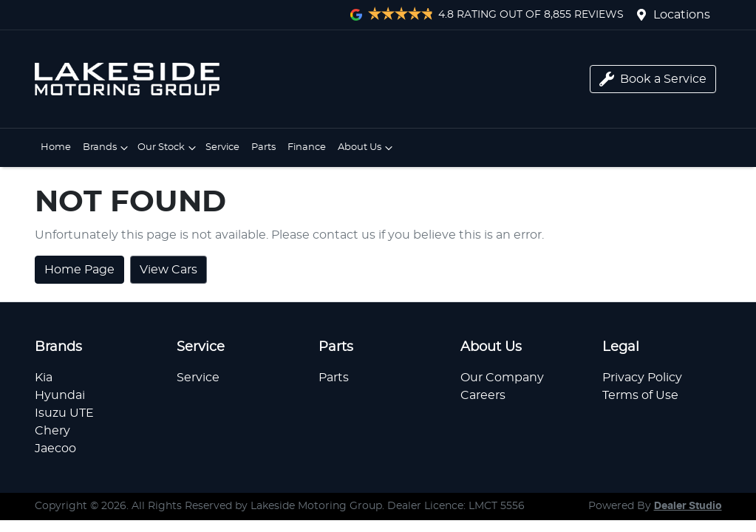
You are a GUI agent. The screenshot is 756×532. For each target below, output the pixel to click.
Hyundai (60, 395)
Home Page (79, 270)
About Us (367, 148)
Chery (52, 431)
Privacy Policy (642, 378)
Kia (44, 378)
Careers (483, 395)
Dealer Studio (688, 506)
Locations (682, 15)
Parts (263, 147)
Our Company (502, 378)
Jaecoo (55, 449)
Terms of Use (640, 395)
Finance (307, 147)
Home (56, 147)
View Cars (168, 270)
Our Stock (168, 148)
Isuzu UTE (64, 413)
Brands (107, 148)
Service (222, 147)
